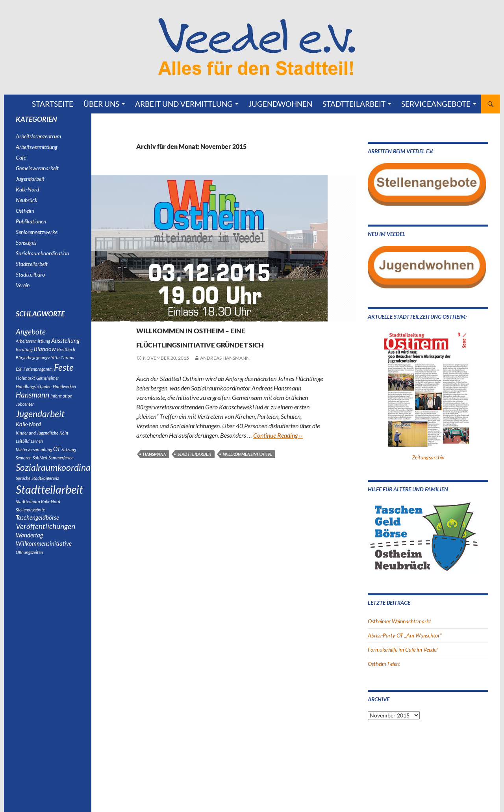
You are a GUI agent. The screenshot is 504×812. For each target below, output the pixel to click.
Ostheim (147, 315)
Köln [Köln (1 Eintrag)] (64, 442)
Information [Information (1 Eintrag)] (61, 402)
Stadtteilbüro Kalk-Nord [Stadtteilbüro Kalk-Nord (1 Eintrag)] (38, 515)
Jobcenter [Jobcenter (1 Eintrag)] (25, 411)
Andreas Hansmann (225, 372)
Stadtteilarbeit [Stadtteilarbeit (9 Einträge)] (49, 502)
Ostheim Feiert (384, 664)
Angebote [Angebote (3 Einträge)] (31, 333)
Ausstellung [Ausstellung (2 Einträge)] (65, 342)
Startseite (53, 104)
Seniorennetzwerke (37, 232)
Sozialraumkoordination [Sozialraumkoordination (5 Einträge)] (61, 478)
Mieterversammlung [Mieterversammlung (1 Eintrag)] (34, 459)
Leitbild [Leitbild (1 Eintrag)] (23, 450)
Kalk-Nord (27, 189)
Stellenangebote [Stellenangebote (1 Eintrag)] (30, 523)
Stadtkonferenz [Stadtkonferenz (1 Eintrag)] (45, 490)
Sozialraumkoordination (195, 315)
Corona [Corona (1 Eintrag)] (68, 361)
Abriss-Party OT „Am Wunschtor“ (405, 635)
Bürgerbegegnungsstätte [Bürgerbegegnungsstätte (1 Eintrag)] (38, 361)
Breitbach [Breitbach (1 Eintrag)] (66, 352)
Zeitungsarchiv (428, 457)
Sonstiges (26, 242)
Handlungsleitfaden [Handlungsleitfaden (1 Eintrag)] (34, 391)
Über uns (101, 104)
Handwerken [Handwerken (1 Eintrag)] (64, 391)
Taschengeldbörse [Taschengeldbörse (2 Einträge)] (37, 531)
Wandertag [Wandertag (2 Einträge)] (29, 552)
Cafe (21, 157)
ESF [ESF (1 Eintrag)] (19, 373)
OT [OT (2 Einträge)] (57, 458)
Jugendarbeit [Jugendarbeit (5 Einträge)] (40, 421)
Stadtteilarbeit (354, 104)
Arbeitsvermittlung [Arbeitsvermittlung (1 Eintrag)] (33, 343)
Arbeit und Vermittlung (184, 104)
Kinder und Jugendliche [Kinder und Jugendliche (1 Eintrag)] (37, 442)
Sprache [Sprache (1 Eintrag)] (23, 490)
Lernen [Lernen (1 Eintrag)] (37, 450)
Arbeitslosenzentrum (38, 136)
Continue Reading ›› (278, 449)
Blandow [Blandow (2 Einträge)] (45, 351)
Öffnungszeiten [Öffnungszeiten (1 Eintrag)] (29, 570)
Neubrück (27, 200)
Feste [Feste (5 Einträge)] (64, 371)
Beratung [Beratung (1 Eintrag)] (24, 352)
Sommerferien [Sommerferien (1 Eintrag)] (61, 467)
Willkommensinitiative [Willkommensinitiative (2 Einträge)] (44, 561)
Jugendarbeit (30, 179)
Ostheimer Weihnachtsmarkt (399, 621)
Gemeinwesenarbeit (37, 168)
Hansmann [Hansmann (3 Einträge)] (32, 401)
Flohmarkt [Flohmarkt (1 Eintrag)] (25, 383)
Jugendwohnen (280, 104)
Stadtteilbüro (30, 274)
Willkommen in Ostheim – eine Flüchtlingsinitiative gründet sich (228, 343)
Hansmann (155, 468)
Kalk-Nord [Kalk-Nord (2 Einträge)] (28, 433)
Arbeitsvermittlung (37, 147)
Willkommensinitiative (248, 468)
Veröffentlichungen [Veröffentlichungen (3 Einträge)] (45, 542)
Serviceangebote (436, 104)
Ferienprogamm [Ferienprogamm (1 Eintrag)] (38, 373)
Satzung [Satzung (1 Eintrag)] (69, 459)
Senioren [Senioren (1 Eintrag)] (24, 467)
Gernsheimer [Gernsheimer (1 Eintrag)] (48, 383)
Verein (240, 315)
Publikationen (31, 221)
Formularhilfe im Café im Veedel (403, 649)
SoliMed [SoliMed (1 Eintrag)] (40, 467)
